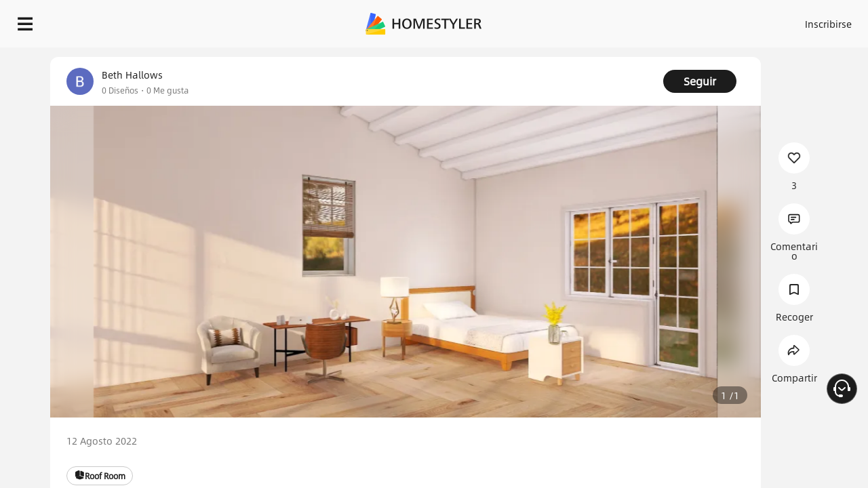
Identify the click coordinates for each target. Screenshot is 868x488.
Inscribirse (657, 20)
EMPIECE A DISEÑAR (796, 20)
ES (706, 20)
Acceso (604, 20)
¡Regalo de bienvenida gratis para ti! (551, 57)
